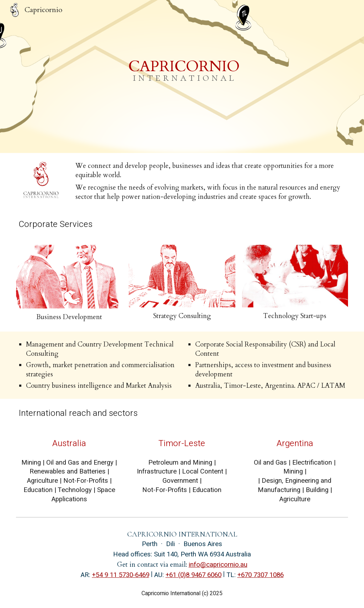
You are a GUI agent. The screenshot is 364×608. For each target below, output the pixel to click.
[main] (182, 76)
